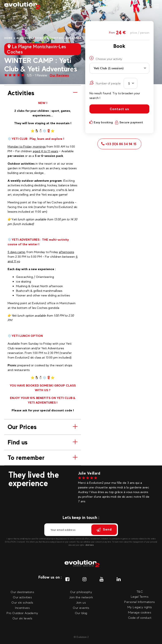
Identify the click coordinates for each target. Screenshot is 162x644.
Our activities (22, 597)
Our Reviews (59, 75)
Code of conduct (140, 618)
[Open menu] (156, 6)
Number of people (105, 83)
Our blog (81, 613)
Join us (81, 602)
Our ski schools (22, 602)
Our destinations (22, 592)
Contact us (119, 109)
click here (90, 545)
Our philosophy (81, 592)
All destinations (30, 38)
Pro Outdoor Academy (22, 613)
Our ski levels (22, 618)
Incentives (22, 608)
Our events (81, 608)
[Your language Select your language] (142, 6)
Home (8, 38)
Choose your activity (106, 58)
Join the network (81, 597)
